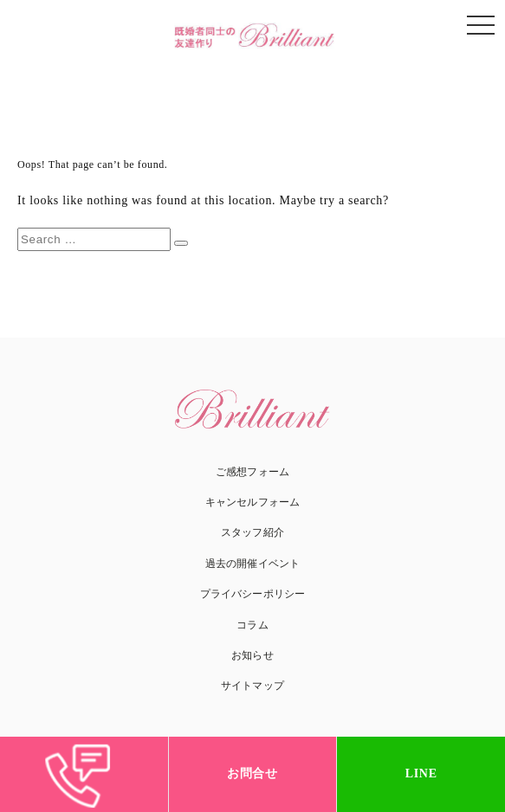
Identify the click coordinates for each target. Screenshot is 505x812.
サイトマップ (252, 686)
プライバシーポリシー (252, 594)
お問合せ (252, 773)
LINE (421, 773)
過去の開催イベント (252, 564)
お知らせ (252, 655)
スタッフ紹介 (252, 532)
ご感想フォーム (252, 472)
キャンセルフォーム (252, 502)
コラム (252, 625)
